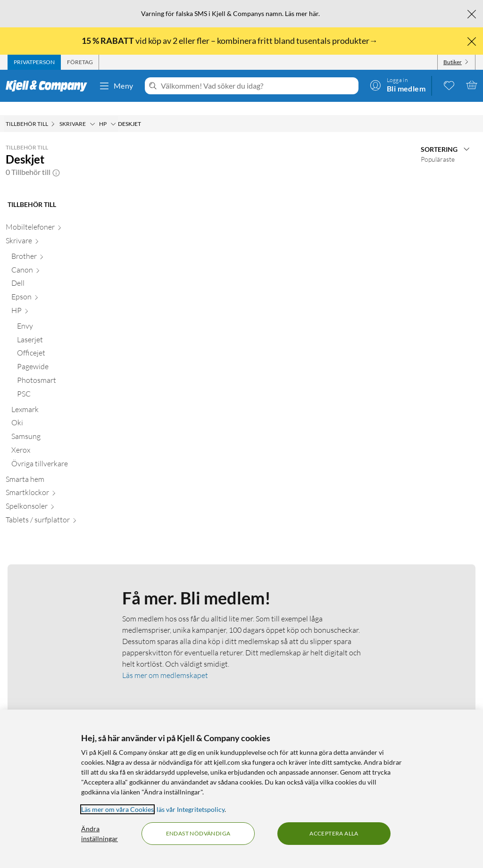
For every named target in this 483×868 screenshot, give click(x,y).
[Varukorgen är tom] (472, 85)
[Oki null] (56, 411)
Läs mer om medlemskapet (165, 662)
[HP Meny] (113, 111)
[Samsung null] (56, 425)
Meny (116, 86)
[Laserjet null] (58, 328)
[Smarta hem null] (53, 468)
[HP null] (56, 299)
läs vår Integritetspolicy (191, 809)
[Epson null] (56, 285)
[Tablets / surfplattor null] (53, 508)
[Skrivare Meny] (92, 111)
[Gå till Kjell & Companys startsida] (49, 86)
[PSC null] (58, 383)
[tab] (34, 62)
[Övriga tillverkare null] (56, 452)
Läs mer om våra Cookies (117, 809)
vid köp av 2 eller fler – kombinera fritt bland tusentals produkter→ (230, 41)
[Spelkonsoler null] (53, 495)
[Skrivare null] (53, 229)
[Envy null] (58, 315)
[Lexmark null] (56, 398)
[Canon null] (56, 259)
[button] (56, 159)
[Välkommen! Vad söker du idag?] (258, 86)
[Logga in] (398, 85)
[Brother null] (56, 245)
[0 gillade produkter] (449, 85)
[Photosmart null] (58, 369)
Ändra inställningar (100, 834)
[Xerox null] (56, 439)
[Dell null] (56, 272)
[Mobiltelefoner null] (53, 216)
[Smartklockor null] (53, 481)
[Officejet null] (58, 342)
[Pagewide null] (58, 355)
